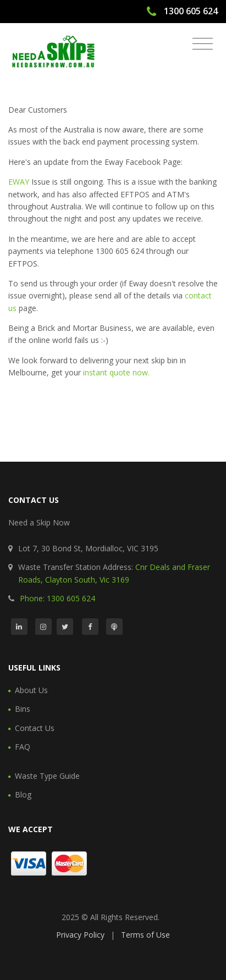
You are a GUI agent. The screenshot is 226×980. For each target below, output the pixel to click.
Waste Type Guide (47, 776)
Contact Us (35, 728)
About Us (31, 690)
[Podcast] (114, 627)
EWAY (19, 182)
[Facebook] (90, 627)
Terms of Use (145, 935)
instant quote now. (116, 372)
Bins (23, 709)
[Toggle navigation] (203, 44)
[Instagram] (43, 627)
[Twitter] (65, 627)
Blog (23, 794)
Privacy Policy (80, 935)
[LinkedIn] (19, 627)
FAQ (23, 747)
